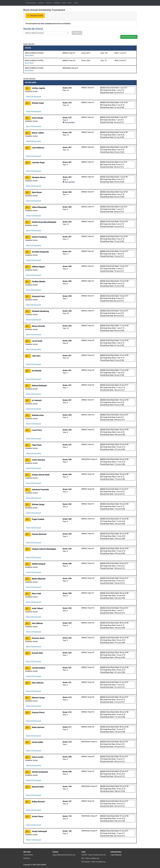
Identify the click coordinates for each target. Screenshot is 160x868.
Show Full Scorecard (34, 97)
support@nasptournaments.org (64, 855)
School (49, 3)
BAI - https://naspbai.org (90, 858)
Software (57, 3)
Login (76, 3)
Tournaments (31, 3)
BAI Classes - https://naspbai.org (93, 862)
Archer (41, 3)
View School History (129, 37)
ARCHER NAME (30, 82)
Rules (64, 3)
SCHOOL (28, 48)
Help (69, 3)
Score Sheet (29, 55)
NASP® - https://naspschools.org (94, 855)
